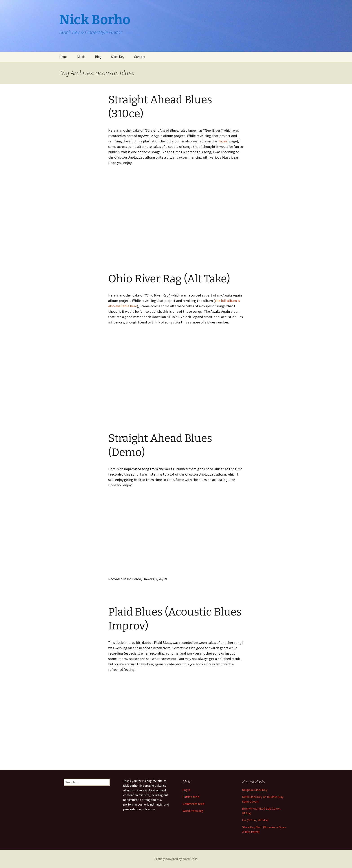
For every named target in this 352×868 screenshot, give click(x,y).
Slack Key (118, 57)
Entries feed (191, 797)
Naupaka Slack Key (255, 790)
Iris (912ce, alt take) (255, 820)
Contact (140, 57)
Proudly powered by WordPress (176, 859)
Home (63, 57)
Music (81, 57)
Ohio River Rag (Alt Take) (169, 279)
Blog (98, 57)
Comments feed (194, 804)
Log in (187, 790)
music (223, 141)
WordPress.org (193, 811)
